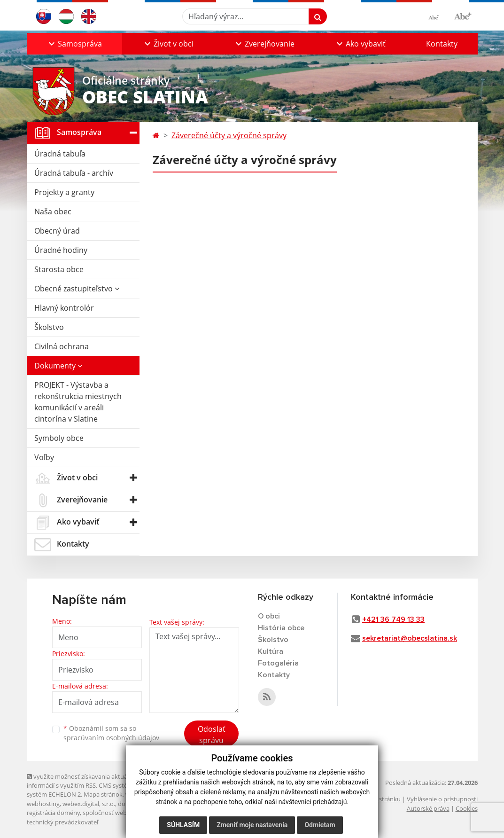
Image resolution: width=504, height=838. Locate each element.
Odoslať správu (212, 735)
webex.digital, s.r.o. (89, 804)
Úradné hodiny (61, 250)
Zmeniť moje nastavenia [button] (252, 825)
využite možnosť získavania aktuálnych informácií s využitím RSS (85, 781)
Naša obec (53, 211)
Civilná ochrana (62, 346)
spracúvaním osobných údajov (111, 738)
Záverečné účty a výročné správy (229, 135)
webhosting (43, 804)
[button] (74, 44)
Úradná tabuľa (60, 154)
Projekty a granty (64, 192)
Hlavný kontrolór (64, 308)
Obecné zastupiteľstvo (77, 289)
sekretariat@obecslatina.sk (410, 638)
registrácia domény (53, 813)
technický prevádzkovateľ (62, 822)
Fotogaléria (278, 663)
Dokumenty (58, 366)
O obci (269, 616)
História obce (281, 628)
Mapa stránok (103, 794)
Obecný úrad (57, 231)
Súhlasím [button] (183, 825)
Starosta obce (59, 269)
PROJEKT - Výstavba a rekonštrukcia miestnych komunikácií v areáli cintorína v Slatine (78, 402)
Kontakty (442, 44)
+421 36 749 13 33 (393, 619)
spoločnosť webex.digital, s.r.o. (125, 813)
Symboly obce (59, 438)
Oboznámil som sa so (111, 733)
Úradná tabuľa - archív (74, 173)
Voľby (44, 457)
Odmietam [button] (320, 825)
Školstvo (49, 327)
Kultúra (271, 651)
